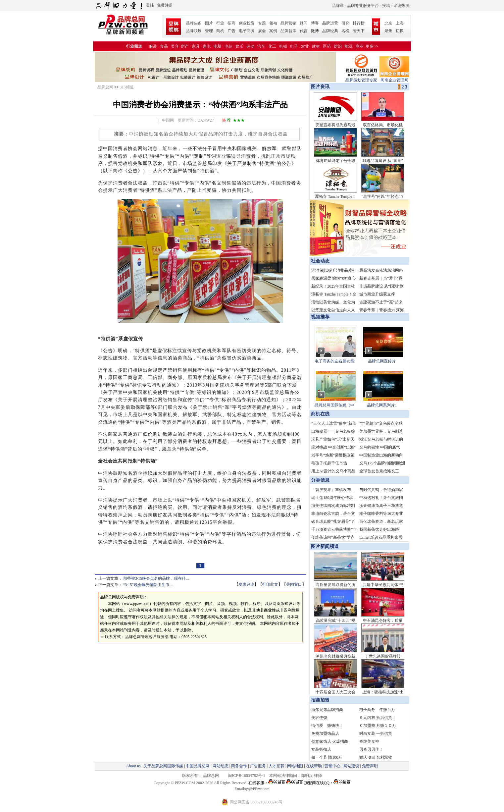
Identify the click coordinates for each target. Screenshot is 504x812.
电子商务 (247, 31)
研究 (345, 23)
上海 (400, 23)
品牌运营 (330, 23)
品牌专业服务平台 (363, 6)
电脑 (218, 46)
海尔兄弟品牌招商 (327, 710)
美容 (175, 46)
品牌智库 (288, 31)
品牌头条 (194, 23)
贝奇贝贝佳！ (371, 749)
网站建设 (351, 766)
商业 (360, 46)
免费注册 (165, 5)
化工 (272, 46)
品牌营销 (288, 23)
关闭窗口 (294, 584)
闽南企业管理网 (394, 78)
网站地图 (295, 766)
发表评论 (246, 584)
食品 (164, 46)
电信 (228, 46)
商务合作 (239, 766)
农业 (305, 46)
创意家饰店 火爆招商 (330, 741)
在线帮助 (314, 766)
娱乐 (239, 46)
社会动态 (320, 261)
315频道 (127, 87)
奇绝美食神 (369, 741)
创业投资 (247, 23)
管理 (209, 31)
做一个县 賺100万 (327, 757)
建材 (316, 46)
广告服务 (258, 766)
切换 (400, 31)
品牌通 (338, 6)
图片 (209, 23)
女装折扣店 (321, 749)
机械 (283, 46)
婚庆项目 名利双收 (376, 757)
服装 (153, 46)
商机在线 (320, 414)
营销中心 (332, 766)
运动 (250, 46)
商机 (220, 31)
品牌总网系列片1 (382, 405)
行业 (220, 23)
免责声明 (369, 766)
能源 (349, 46)
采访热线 (401, 6)
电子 (294, 46)
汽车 (261, 46)
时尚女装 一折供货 (376, 733)
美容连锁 (319, 718)
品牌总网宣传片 (382, 361)
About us (133, 766)
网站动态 (221, 766)
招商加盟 (320, 700)
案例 (273, 31)
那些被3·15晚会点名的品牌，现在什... (156, 578)
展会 (262, 31)
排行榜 (359, 23)
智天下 (359, 31)
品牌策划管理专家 (361, 78)
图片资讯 (320, 87)
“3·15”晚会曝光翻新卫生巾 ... (148, 585)
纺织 (338, 46)
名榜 (345, 31)
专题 (262, 23)
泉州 (388, 31)
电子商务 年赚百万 (377, 710)
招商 (231, 23)
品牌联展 (194, 31)
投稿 (386, 6)
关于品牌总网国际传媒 (163, 766)
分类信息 (320, 480)
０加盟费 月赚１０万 (378, 726)
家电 (207, 46)
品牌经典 (330, 31)
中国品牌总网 (198, 766)
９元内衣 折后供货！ (378, 718)
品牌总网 (105, 87)
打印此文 (270, 584)
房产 (185, 46)
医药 (327, 46)
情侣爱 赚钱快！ (327, 726)
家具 (196, 46)
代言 (304, 31)
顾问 (304, 23)
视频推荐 (320, 317)
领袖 (273, 23)
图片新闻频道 (325, 546)
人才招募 (277, 766)
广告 (231, 31)
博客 (315, 23)
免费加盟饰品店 (325, 733)
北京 (388, 23)
